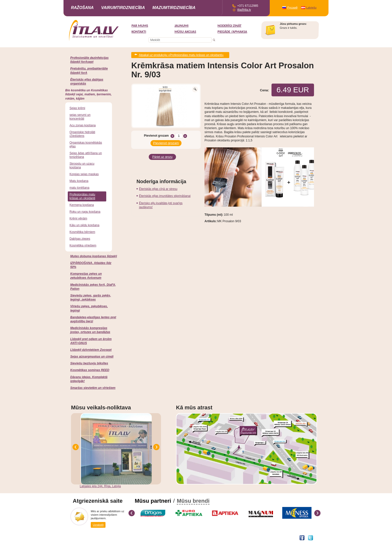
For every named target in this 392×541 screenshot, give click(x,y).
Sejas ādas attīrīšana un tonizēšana (86, 155)
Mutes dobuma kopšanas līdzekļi (94, 256)
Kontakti (139, 32)
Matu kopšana (79, 181)
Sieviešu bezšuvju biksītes (89, 363)
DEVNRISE (111, 537)
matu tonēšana (79, 188)
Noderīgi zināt (229, 26)
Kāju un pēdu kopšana (84, 225)
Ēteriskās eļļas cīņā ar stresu (158, 186)
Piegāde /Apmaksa (232, 32)
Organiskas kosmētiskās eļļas (86, 145)
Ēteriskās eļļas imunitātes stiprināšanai (165, 193)
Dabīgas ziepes (80, 239)
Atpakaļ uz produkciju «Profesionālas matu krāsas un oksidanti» (181, 55)
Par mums (140, 26)
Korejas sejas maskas (84, 174)
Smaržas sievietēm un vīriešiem (93, 388)
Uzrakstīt (98, 524)
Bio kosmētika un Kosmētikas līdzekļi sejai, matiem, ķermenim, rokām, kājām (88, 94)
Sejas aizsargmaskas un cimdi (92, 357)
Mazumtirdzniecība (174, 8)
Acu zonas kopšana (83, 125)
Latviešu (311, 8)
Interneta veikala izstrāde (88, 537)
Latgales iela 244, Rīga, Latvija (100, 486)
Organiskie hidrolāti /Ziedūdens (82, 134)
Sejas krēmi (77, 108)
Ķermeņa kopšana (82, 205)
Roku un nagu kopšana (85, 212)
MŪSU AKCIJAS (185, 32)
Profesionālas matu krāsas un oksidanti (82, 196)
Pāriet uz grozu (162, 154)
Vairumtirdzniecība (123, 8)
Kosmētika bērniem (82, 232)
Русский (292, 8)
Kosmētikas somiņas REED (90, 370)
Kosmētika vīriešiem (83, 245)
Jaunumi (181, 26)
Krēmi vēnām (78, 218)
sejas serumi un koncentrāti (80, 117)
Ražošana (82, 8)
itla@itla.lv (244, 10)
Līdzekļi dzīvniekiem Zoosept (91, 350)
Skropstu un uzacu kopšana (82, 166)
